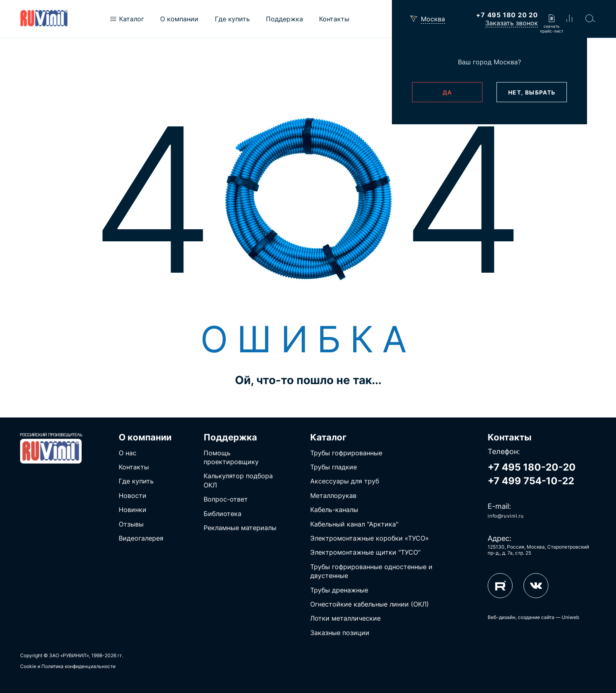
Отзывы (131, 524)
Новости (133, 496)
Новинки (133, 510)
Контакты (134, 467)
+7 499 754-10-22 (531, 481)
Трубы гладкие (334, 467)
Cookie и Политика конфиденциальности (68, 666)
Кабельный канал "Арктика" (354, 524)
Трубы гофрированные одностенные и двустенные (371, 571)
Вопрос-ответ (226, 499)
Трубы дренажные (339, 590)
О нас (128, 453)
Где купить (136, 481)
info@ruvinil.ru (506, 516)
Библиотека (223, 514)
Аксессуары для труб (345, 481)
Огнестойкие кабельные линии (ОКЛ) (370, 604)
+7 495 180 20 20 (507, 15)
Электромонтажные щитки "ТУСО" (365, 552)
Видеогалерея (141, 538)
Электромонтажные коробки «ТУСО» (370, 538)
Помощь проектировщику (231, 457)
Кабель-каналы (334, 510)
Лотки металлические (345, 618)
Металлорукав (333, 496)
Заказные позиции (340, 633)
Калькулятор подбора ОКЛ (238, 480)
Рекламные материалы (240, 528)
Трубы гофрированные (346, 453)
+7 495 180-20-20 (532, 467)
